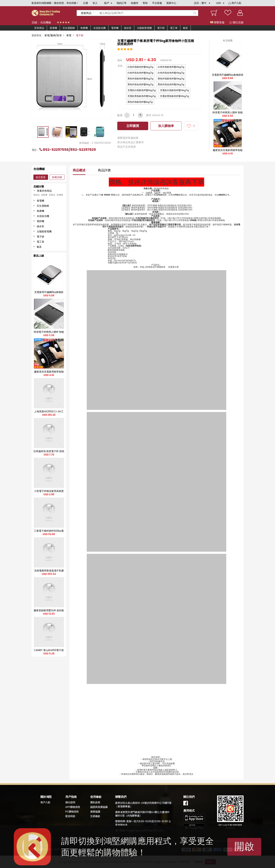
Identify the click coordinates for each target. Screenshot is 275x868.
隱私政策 (95, 802)
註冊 (86, 3)
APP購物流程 (73, 807)
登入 (95, 3)
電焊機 (115, 28)
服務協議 (95, 812)
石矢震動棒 (69, 28)
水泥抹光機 (99, 28)
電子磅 (161, 28)
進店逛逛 (41, 177)
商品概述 (79, 170)
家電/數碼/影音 (53, 35)
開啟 (244, 846)
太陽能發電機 (144, 28)
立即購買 (133, 126)
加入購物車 (166, 126)
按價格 (60, 195)
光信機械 (46, 22)
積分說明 (70, 802)
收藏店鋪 (57, 177)
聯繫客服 (217, 22)
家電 (69, 35)
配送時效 (70, 816)
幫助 (145, 3)
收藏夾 (135, 3)
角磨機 (84, 28)
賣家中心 (171, 3)
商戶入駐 (236, 3)
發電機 (53, 28)
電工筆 (174, 28)
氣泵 (185, 28)
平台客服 (157, 3)
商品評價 (104, 170)
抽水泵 (128, 28)
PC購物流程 (72, 812)
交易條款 (95, 816)
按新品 (52, 195)
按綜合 (37, 195)
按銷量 (44, 195)
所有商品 (39, 28)
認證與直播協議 (99, 807)
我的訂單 (122, 3)
